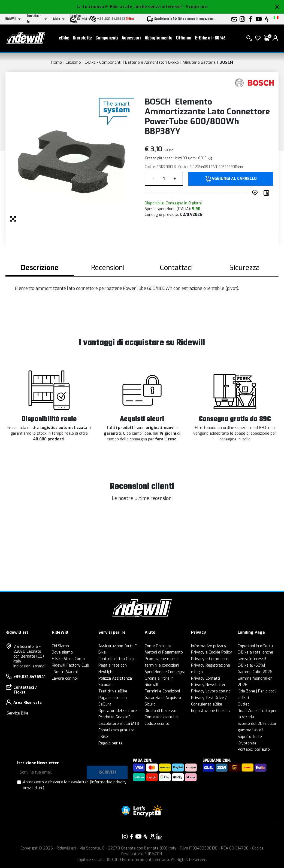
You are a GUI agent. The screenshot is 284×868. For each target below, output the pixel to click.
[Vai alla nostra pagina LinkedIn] (159, 836)
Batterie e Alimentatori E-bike (152, 62)
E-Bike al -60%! (210, 38)
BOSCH (226, 62)
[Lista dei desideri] (258, 38)
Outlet (243, 704)
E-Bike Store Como (68, 659)
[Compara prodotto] (267, 193)
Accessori (131, 38)
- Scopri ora (195, 7)
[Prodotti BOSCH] (255, 83)
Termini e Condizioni (162, 691)
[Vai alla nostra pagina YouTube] (138, 836)
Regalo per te (111, 743)
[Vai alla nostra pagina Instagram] (125, 836)
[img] (210, 158)
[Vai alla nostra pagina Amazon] (152, 836)
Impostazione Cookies (210, 711)
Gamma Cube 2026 (255, 672)
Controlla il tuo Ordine (118, 659)
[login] (275, 38)
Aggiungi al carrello (234, 179)
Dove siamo (62, 652)
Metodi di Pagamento (164, 652)
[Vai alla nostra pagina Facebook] (132, 836)
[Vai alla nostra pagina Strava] (146, 836)
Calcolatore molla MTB (119, 724)
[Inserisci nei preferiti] (256, 193)
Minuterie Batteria (199, 62)
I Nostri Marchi (65, 672)
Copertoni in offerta (255, 646)
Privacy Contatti (206, 678)
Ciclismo (73, 62)
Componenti (107, 38)
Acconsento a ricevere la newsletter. (75, 785)
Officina (184, 38)
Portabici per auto (254, 749)
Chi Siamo (60, 646)
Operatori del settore (118, 711)
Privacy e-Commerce (210, 659)
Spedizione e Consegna (165, 672)
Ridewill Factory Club (70, 665)
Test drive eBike (113, 691)
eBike (64, 38)
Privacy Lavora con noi (211, 691)
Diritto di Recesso (161, 711)
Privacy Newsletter (208, 685)
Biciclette (82, 38)
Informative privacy (209, 646)
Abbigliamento (159, 38)
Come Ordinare (158, 646)
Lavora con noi (65, 678)
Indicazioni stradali (30, 666)
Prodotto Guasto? (114, 717)
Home (56, 62)
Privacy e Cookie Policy (212, 652)
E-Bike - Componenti (103, 62)
